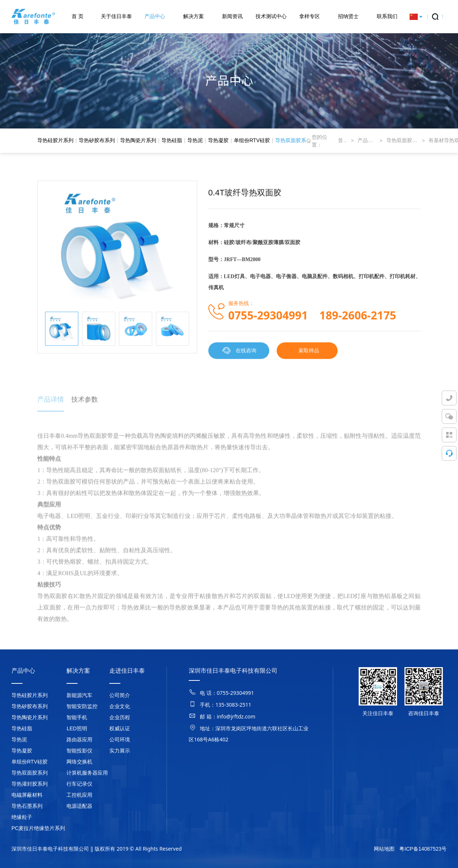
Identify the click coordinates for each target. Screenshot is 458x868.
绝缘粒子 (22, 817)
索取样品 (309, 353)
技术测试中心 (271, 16)
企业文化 (120, 706)
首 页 (78, 16)
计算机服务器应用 (87, 773)
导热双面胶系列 (293, 140)
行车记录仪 (79, 784)
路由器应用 (79, 740)
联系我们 (387, 16)
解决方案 (194, 16)
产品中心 (155, 16)
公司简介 (120, 695)
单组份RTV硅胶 (252, 140)
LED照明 (77, 728)
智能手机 (77, 717)
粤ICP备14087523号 (423, 849)
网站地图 (384, 849)
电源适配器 (79, 806)
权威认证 (120, 728)
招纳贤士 (348, 16)
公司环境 (120, 740)
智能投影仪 (79, 751)
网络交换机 (79, 762)
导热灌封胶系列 (30, 784)
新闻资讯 (232, 16)
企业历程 (120, 717)
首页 (343, 140)
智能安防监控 (82, 706)
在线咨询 (239, 353)
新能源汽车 (79, 695)
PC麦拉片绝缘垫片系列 (38, 828)
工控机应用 (79, 795)
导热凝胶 (218, 140)
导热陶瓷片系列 (138, 140)
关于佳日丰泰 (116, 16)
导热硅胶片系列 (55, 140)
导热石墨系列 (27, 806)
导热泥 (195, 140)
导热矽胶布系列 (97, 140)
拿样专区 (310, 16)
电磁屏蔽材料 (27, 795)
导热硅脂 (172, 140)
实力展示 (120, 751)
